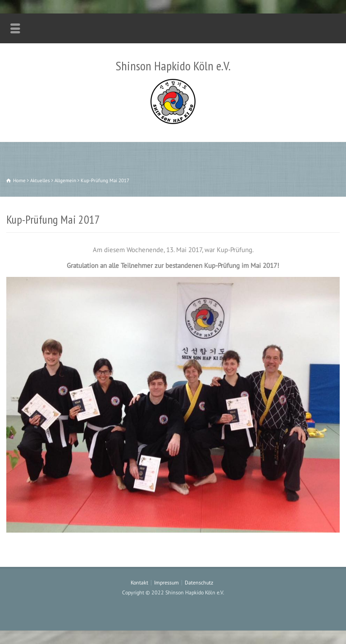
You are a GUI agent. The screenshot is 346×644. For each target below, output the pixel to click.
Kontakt (139, 582)
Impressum (166, 582)
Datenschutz (199, 582)
